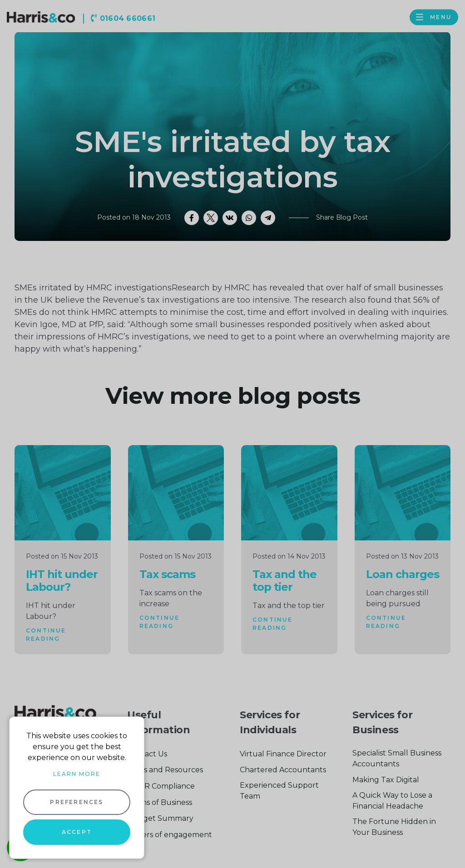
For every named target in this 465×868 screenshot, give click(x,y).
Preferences (77, 802)
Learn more (77, 774)
